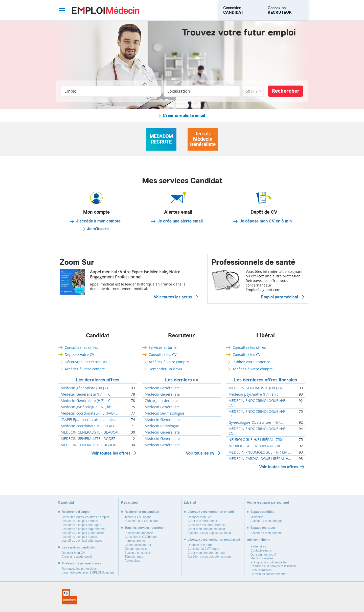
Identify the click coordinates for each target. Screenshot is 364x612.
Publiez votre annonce (251, 362)
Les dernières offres (98, 380)
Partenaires (132, 561)
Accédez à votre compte (85, 369)
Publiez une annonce (139, 533)
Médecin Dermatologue (164, 413)
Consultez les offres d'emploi (207, 525)
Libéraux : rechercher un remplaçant (214, 540)
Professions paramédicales (81, 563)
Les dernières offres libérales (266, 380)
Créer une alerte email (184, 116)
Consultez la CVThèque (141, 537)
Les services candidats (78, 547)
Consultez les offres (81, 347)
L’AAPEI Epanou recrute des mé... (88, 420)
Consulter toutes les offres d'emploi (85, 517)
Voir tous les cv (200, 453)
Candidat (98, 336)
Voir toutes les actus (173, 297)
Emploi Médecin (106, 10)
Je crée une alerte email (180, 221)
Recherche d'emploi (76, 512)
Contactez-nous (261, 550)
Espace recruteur (263, 528)
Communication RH (138, 545)
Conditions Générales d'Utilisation (273, 566)
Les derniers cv (182, 380)
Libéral (266, 336)
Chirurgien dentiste (161, 401)
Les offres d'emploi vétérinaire (82, 541)
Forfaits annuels (135, 541)
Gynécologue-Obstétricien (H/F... (256, 422)
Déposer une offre (200, 545)
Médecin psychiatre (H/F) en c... (255, 394)
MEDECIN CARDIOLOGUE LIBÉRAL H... (260, 459)
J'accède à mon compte (98, 221)
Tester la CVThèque (138, 517)
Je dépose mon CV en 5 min (266, 221)
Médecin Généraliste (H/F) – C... (87, 394)
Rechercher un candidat (142, 512)
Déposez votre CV (79, 354)
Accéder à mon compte (266, 521)
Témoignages (134, 557)
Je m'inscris (98, 229)
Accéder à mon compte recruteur (210, 557)
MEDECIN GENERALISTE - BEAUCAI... (91, 432)
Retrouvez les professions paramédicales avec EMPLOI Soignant (88, 571)
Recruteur (181, 336)
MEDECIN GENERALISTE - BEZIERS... (90, 445)
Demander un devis (165, 369)
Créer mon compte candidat (206, 529)
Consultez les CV (163, 354)
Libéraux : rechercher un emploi (211, 512)
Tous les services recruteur (144, 528)
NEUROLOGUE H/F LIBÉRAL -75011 (257, 440)
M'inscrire (257, 517)
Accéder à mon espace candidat (209, 533)
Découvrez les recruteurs (86, 362)
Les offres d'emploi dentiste (80, 537)
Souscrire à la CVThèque (142, 521)
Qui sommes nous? (264, 555)
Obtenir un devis (136, 549)
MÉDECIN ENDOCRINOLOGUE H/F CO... (257, 403)
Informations (258, 540)
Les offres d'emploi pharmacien (83, 533)
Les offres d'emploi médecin (81, 521)
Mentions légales (262, 558)
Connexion (233, 10)
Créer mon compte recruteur (207, 553)
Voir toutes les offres (111, 453)
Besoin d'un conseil (138, 553)
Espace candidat (263, 512)
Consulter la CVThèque (203, 549)
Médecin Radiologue (162, 426)
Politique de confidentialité (268, 562)
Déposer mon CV (73, 553)
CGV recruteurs (261, 570)
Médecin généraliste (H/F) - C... (87, 388)
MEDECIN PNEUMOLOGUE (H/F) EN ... (260, 452)
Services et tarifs (163, 347)
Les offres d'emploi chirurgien (81, 525)
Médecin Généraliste (162, 388)
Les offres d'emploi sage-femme (83, 529)
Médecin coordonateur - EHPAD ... (89, 413)
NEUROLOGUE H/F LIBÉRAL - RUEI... (258, 446)
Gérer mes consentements (268, 574)
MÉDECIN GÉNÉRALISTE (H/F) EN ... (258, 388)
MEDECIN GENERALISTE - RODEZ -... (91, 439)
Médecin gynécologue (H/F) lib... (88, 407)
